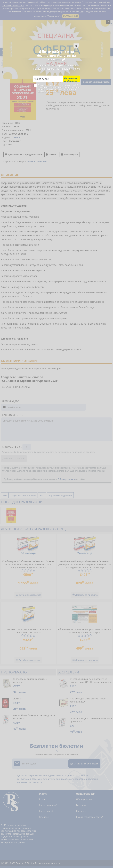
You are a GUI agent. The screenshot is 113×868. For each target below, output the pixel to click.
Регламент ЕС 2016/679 (57, 92)
